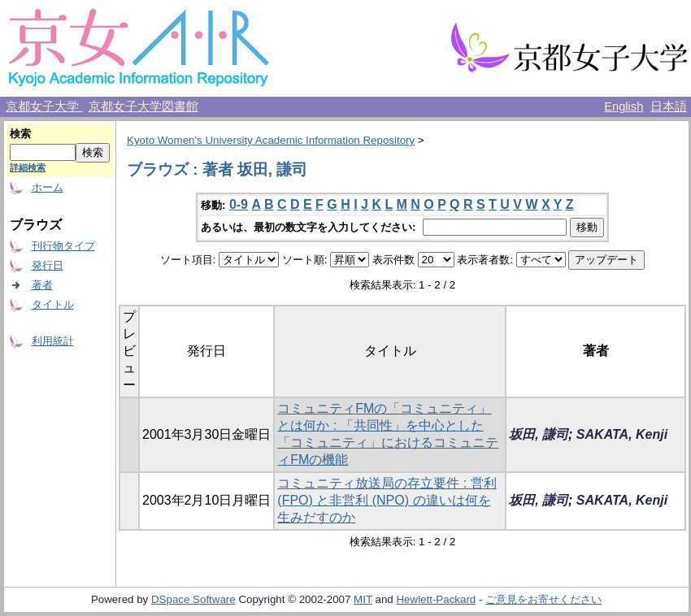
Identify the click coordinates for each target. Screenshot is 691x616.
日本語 (669, 106)
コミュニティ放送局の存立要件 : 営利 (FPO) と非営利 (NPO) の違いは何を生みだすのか (387, 500)
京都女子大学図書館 (143, 106)
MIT (363, 599)
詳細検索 (28, 167)
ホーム (48, 187)
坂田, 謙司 (539, 434)
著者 (42, 285)
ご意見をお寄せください (543, 599)
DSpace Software (193, 599)
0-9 (239, 204)
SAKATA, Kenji (622, 434)
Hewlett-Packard (436, 599)
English (624, 106)
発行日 (48, 265)
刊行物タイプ (63, 246)
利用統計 (53, 341)
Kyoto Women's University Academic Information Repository (271, 140)
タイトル (53, 304)
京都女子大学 (44, 106)
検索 (20, 134)
